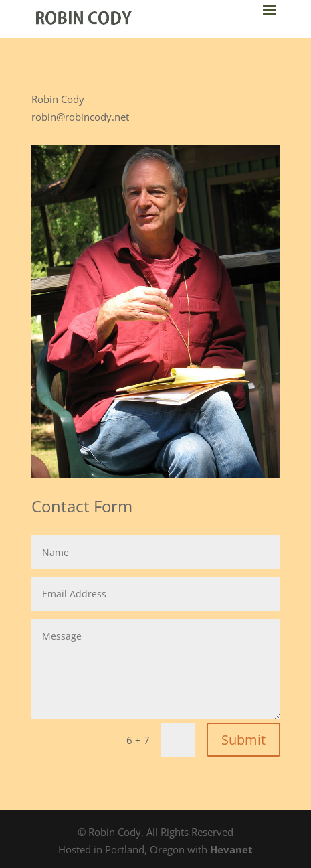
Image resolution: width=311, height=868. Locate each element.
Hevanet (231, 849)
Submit (243, 740)
